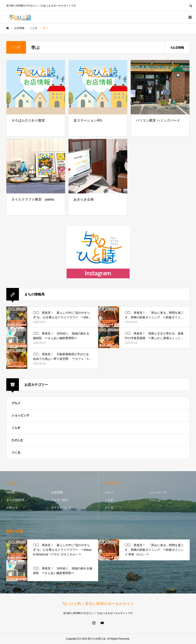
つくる (16, 452)
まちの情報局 (15, 500)
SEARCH (191, 5)
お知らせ (12, 507)
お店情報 (57, 492)
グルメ (16, 403)
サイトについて (61, 507)
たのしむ (17, 440)
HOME (11, 492)
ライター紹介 (60, 500)
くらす (16, 428)
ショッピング (20, 415)
